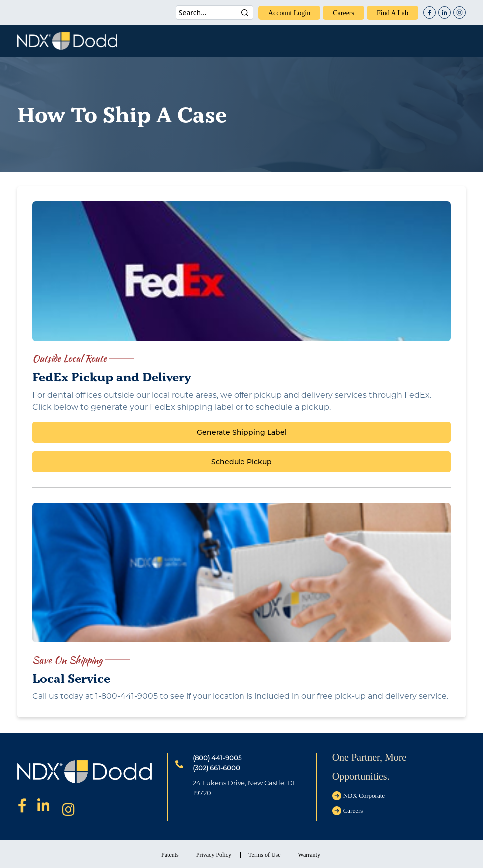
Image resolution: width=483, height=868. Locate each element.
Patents (170, 855)
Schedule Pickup (241, 462)
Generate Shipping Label (242, 432)
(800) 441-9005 (217, 758)
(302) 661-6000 (216, 768)
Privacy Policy (214, 855)
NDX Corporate (364, 795)
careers (344, 13)
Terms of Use (264, 855)
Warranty (309, 855)
